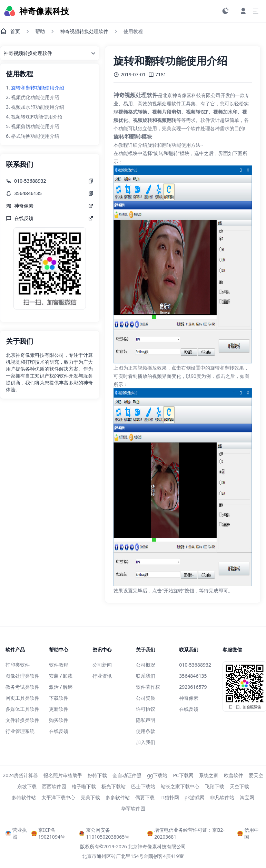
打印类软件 (18, 665)
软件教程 (59, 665)
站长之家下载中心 (180, 786)
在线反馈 (59, 731)
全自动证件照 (127, 775)
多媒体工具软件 (22, 709)
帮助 (40, 31)
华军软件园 (133, 808)
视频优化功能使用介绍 (35, 97)
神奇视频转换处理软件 (84, 31)
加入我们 (146, 742)
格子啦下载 (84, 786)
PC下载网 (183, 775)
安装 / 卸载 (61, 676)
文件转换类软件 (22, 720)
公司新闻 (102, 665)
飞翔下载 (215, 786)
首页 (10, 31)
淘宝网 (247, 797)
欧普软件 (234, 775)
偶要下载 (145, 797)
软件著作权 (148, 687)
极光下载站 (114, 786)
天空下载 (239, 786)
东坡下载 (27, 786)
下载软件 (59, 698)
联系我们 (146, 676)
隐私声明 (146, 720)
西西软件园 (54, 786)
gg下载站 (157, 775)
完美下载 (90, 797)
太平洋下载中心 (58, 797)
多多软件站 (118, 797)
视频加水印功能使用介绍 (38, 107)
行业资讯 (102, 676)
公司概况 (146, 665)
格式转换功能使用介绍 (35, 136)
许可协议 (146, 709)
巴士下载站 (143, 786)
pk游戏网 (195, 797)
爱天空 (256, 775)
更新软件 (59, 709)
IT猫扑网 (170, 797)
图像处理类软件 (22, 676)
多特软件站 (24, 797)
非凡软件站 (222, 797)
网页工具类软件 (22, 698)
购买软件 (59, 720)
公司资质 (146, 698)
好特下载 (97, 775)
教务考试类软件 (22, 687)
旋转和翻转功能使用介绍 (38, 88)
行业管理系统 (20, 731)
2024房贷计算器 (20, 775)
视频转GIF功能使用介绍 (37, 117)
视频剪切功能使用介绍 (35, 126)
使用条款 (146, 731)
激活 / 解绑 (61, 687)
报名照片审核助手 (63, 775)
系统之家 (209, 775)
